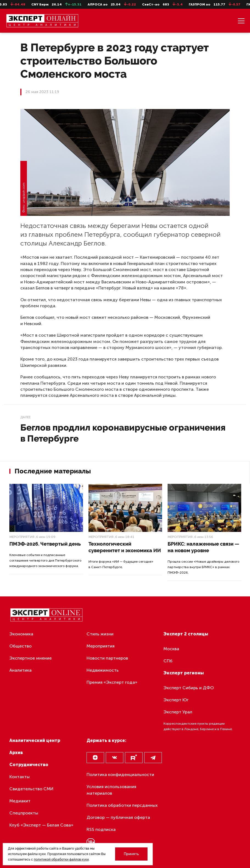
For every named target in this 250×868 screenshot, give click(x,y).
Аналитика (20, 670)
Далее (25, 417)
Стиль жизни (100, 634)
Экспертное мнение (30, 658)
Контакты (20, 777)
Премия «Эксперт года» (112, 682)
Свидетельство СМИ (31, 789)
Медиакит (20, 801)
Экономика (21, 634)
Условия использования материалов (111, 790)
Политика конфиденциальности (120, 774)
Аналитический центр (35, 740)
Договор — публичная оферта (118, 817)
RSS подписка (101, 829)
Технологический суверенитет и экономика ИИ (125, 547)
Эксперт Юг (176, 700)
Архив (16, 753)
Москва (171, 649)
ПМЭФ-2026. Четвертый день (45, 544)
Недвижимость (103, 670)
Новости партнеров (107, 658)
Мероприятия (22, 537)
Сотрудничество (29, 765)
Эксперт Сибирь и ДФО (189, 688)
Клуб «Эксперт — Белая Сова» (41, 825)
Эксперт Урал (178, 712)
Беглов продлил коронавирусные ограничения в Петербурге (123, 433)
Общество (20, 646)
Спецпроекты (24, 813)
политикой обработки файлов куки (61, 859)
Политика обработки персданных (122, 805)
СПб (168, 661)
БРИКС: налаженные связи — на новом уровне (203, 547)
